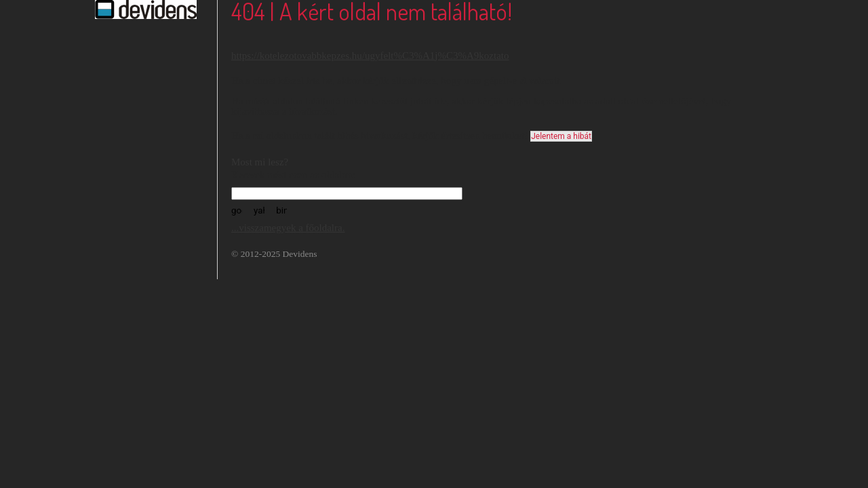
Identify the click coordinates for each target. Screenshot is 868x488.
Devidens (300, 254)
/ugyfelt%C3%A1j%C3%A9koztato (436, 56)
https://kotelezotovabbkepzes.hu (297, 56)
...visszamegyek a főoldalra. (288, 228)
